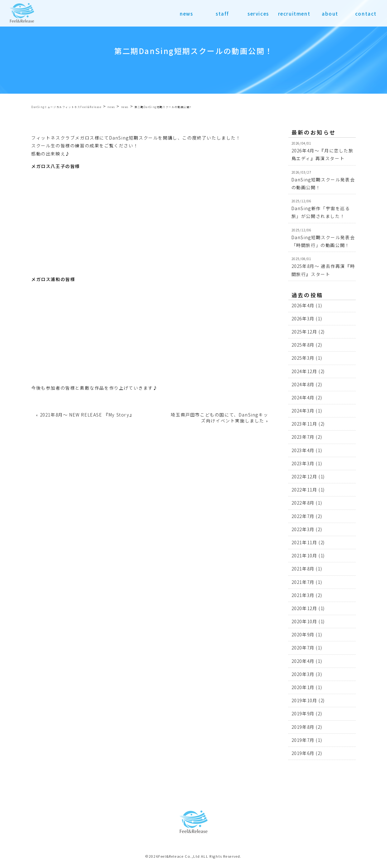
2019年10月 (304, 700)
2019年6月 (303, 753)
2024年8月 (303, 384)
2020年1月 (303, 687)
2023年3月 (303, 463)
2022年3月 (303, 529)
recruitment (294, 14)
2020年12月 (304, 608)
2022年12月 (304, 476)
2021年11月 (304, 542)
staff (222, 14)
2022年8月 (303, 503)
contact (366, 14)
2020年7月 (303, 648)
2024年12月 (304, 371)
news (186, 14)
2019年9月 (303, 713)
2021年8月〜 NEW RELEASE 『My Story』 (87, 415)
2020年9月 (303, 634)
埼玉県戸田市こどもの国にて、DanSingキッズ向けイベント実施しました (219, 418)
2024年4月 (303, 397)
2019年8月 (303, 727)
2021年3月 (303, 595)
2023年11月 (304, 424)
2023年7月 (303, 437)
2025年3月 (303, 358)
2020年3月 (303, 674)
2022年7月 (303, 516)
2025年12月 (304, 332)
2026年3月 (303, 318)
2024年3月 (303, 411)
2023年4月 (303, 450)
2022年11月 (304, 490)
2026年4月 (303, 305)
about (330, 14)
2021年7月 (303, 582)
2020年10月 (304, 621)
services (258, 14)
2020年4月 (303, 661)
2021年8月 (303, 569)
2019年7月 (303, 740)
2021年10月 (304, 555)
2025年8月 (303, 345)
